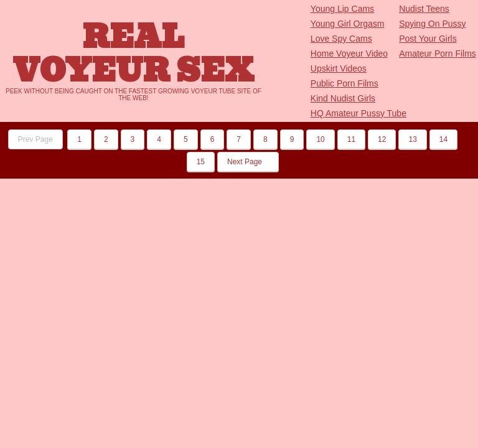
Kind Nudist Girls (343, 98)
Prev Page (35, 139)
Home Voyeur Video (349, 54)
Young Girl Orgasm (348, 24)
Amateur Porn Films (438, 54)
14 (443, 139)
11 (351, 139)
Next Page (248, 162)
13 (412, 139)
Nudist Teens (424, 9)
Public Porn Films (344, 83)
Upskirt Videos (339, 68)
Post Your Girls (428, 39)
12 (382, 139)
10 (320, 139)
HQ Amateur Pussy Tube (358, 113)
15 (201, 162)
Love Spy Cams (341, 39)
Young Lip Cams (342, 9)
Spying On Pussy (432, 24)
